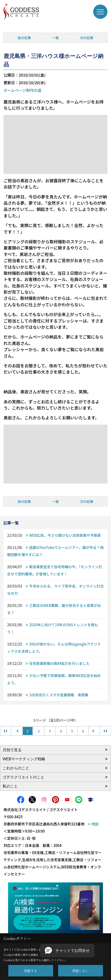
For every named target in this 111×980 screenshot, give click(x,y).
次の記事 (87, 38)
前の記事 (24, 38)
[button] (67, 951)
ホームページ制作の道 (22, 90)
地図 (95, 824)
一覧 (55, 38)
